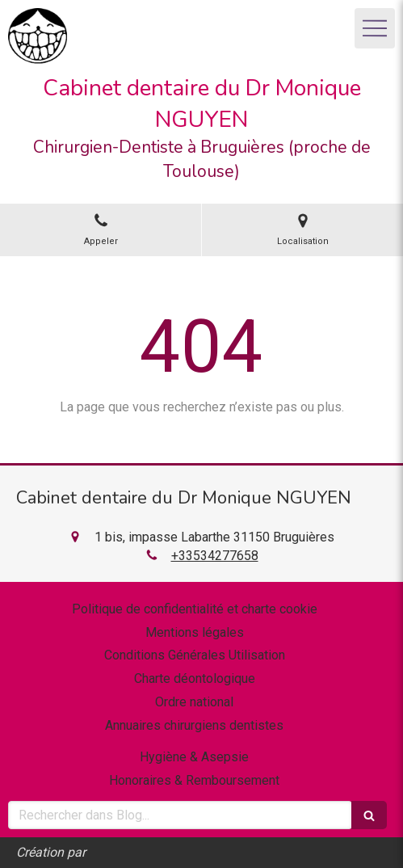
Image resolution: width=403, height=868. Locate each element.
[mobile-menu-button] (375, 28)
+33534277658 (215, 556)
